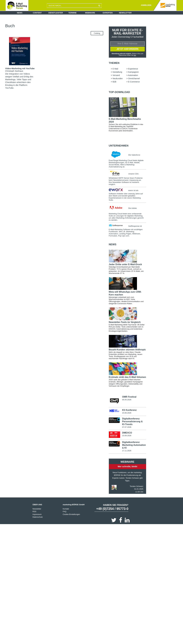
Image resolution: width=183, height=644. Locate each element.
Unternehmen (119, 146)
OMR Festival (129, 397)
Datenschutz (38, 517)
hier (135, 56)
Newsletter (125, 13)
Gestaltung (68, 23)
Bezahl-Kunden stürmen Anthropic (127, 350)
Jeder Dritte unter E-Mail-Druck (125, 265)
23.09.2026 (127, 436)
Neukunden (60, 25)
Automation (49, 25)
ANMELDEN (146, 5)
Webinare (90, 13)
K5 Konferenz (129, 410)
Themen (114, 63)
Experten (108, 13)
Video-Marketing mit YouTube (20, 68)
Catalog (97, 33)
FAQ (64, 512)
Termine (73, 13)
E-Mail (47, 23)
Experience (56, 23)
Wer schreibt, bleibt (127, 467)
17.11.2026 (127, 451)
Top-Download (119, 92)
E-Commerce (92, 25)
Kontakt (66, 509)
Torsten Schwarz (137, 487)
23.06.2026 (127, 413)
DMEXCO (127, 433)
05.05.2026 (127, 400)
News (20, 13)
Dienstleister (56, 13)
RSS (34, 512)
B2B (83, 25)
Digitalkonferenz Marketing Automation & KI (134, 445)
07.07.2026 (127, 427)
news (113, 245)
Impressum (37, 515)
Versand (90, 23)
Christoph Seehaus (14, 71)
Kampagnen (80, 23)
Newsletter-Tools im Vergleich (125, 322)
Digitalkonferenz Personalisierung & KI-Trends (132, 422)
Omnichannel (73, 25)
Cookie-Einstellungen (71, 515)
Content (37, 13)
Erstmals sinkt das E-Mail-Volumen (127, 377)
